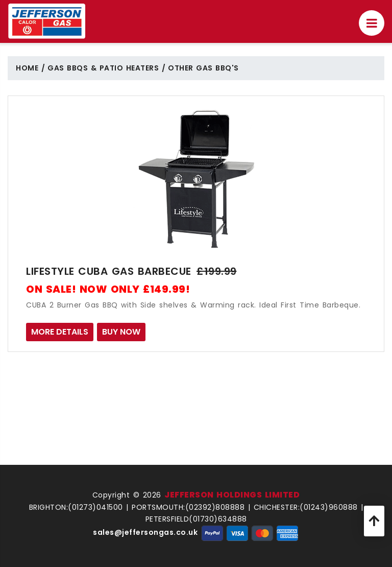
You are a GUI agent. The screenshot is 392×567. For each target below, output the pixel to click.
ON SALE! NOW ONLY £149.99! (108, 289)
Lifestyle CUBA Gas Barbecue (109, 271)
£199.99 (217, 271)
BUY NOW (121, 332)
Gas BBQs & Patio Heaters (103, 68)
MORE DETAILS (60, 332)
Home (27, 68)
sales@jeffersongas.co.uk (145, 532)
